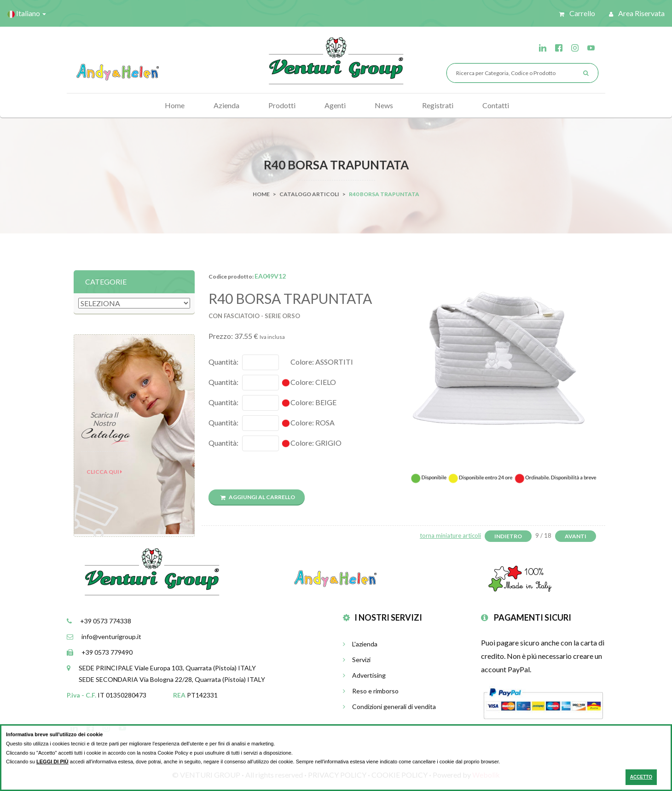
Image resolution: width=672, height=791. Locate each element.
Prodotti (282, 105)
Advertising (364, 675)
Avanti (576, 536)
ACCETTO (641, 777)
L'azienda (360, 644)
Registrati (438, 105)
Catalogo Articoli (309, 194)
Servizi (357, 660)
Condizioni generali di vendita (389, 707)
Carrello (577, 13)
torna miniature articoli (450, 535)
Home (175, 105)
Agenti (335, 105)
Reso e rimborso (371, 691)
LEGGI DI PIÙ (52, 762)
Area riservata (637, 13)
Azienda (226, 105)
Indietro (508, 536)
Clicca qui (104, 472)
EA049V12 (270, 276)
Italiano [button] (27, 13)
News (384, 105)
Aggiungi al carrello (258, 497)
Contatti (496, 105)
